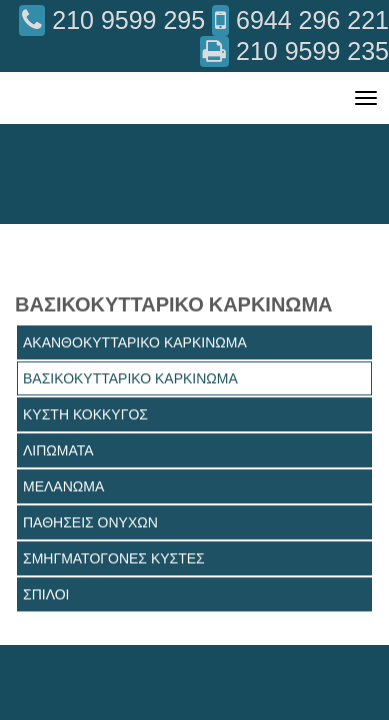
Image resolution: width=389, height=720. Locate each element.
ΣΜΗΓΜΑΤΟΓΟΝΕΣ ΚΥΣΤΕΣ (114, 558)
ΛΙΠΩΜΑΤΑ (58, 450)
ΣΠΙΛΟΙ (46, 594)
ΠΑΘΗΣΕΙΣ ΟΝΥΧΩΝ (90, 522)
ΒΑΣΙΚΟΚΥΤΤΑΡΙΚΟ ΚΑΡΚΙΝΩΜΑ (130, 378)
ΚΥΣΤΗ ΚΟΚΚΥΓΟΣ (85, 414)
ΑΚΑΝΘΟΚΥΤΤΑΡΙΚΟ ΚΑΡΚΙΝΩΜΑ (135, 342)
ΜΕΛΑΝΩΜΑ (63, 486)
